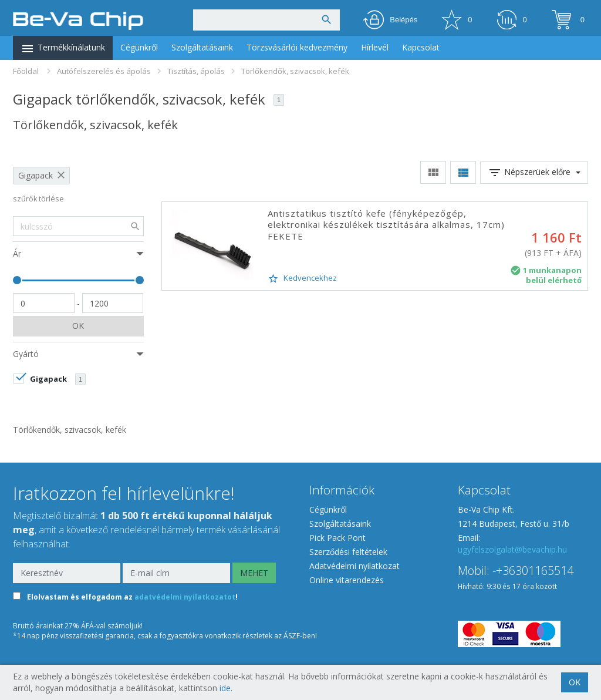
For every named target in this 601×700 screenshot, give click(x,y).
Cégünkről (139, 47)
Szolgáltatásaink (202, 47)
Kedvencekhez (302, 278)
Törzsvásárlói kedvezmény (297, 47)
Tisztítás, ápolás (196, 71)
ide (225, 688)
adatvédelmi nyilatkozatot (185, 597)
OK (78, 326)
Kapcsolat (421, 47)
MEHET (254, 573)
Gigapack (36, 175)
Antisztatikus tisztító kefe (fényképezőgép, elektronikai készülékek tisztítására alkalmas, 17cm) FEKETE (386, 225)
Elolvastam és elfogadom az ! (132, 597)
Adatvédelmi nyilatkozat (354, 566)
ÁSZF (292, 636)
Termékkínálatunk (63, 49)
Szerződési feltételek (348, 552)
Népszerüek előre (534, 173)
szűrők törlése (38, 199)
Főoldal (26, 71)
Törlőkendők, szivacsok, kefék (295, 71)
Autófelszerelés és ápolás (104, 71)
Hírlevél (375, 47)
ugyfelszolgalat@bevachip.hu (512, 549)
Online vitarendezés (347, 580)
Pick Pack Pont (337, 538)
